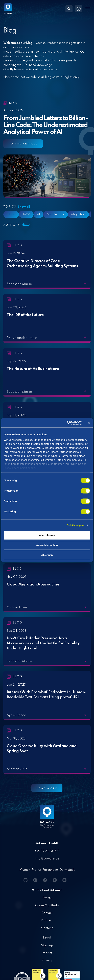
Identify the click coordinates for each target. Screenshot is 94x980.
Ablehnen (47, 555)
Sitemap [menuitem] (47, 946)
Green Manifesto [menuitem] (47, 906)
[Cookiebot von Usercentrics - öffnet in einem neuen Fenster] (67, 423)
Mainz (36, 870)
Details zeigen (75, 525)
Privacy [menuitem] (47, 961)
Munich (25, 870)
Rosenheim (50, 870)
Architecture (56, 214)
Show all (24, 207)
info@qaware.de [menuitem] (47, 859)
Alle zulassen (47, 535)
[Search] (69, 9)
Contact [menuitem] (47, 913)
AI (38, 214)
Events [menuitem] (47, 898)
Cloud (11, 214)
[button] (87, 9)
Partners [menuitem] (47, 921)
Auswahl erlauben (47, 545)
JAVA (26, 214)
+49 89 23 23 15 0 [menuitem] (47, 851)
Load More (47, 788)
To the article (23, 144)
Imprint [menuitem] (47, 953)
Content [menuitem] (47, 928)
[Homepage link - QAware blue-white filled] (47, 819)
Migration (78, 214)
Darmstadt (67, 870)
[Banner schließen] (89, 423)
